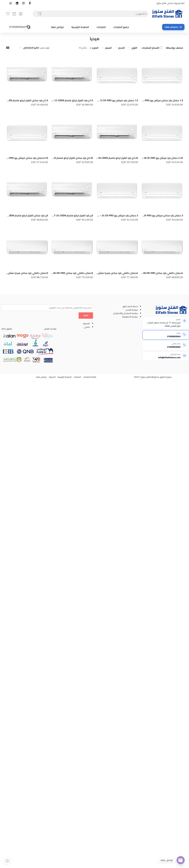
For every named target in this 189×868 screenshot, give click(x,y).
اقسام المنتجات (152, 48)
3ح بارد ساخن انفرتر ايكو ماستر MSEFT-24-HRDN (27, 216)
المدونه (86, 323)
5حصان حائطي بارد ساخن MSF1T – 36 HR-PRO (72, 274)
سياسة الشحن (132, 310)
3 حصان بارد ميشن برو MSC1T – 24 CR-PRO (117, 215)
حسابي (87, 327)
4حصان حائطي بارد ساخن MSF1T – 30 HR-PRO (162, 273)
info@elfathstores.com (169, 357)
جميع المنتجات (121, 27)
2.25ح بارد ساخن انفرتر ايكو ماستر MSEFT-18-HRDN (72, 158)
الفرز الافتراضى (31, 48)
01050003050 (174, 347)
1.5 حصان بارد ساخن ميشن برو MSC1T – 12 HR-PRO (162, 100)
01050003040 (174, 336)
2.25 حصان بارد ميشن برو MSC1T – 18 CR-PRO (162, 158)
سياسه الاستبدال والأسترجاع (126, 313)
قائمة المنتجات (90, 377)
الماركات (101, 27)
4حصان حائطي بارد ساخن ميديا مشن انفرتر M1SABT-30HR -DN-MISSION (117, 274)
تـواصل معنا (57, 27)
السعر (106, 48)
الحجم (120, 48)
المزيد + (94, 48)
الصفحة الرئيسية (80, 27)
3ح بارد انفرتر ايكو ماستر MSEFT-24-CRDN (72, 215)
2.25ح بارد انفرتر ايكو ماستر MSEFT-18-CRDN (117, 158)
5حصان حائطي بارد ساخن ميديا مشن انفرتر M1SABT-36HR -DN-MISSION (27, 275)
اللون (132, 48)
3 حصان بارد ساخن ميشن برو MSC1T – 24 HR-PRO (162, 215)
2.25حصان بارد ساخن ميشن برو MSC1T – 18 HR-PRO (27, 158)
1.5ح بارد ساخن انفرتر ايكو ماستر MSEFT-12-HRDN (27, 100)
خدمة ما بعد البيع (130, 306)
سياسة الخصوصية (130, 317)
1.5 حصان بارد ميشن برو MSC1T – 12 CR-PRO (117, 100)
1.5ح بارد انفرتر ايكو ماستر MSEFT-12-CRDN (72, 100)
